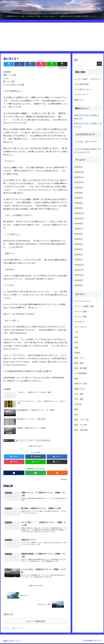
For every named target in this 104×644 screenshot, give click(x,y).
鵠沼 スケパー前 (81, 420)
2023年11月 (79, 270)
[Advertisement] (52, 37)
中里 (76, 337)
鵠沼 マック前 (9, 440)
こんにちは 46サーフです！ (86, 142)
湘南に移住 (46, 440)
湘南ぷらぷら (80, 389)
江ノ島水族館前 (81, 373)
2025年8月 (79, 193)
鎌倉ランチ (79, 100)
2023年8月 (79, 285)
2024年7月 (79, 229)
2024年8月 (79, 224)
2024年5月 (79, 239)
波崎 (76, 379)
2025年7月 (79, 198)
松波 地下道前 (81, 368)
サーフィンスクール (82, 301)
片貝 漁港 (79, 399)
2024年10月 (79, 218)
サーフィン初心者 (35, 440)
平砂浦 (77, 353)
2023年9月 (79, 280)
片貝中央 (78, 404)
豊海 (76, 409)
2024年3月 (79, 249)
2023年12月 (79, 265)
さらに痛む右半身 (81, 84)
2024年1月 (79, 260)
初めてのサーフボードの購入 (85, 115)
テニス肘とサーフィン (83, 89)
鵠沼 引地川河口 (81, 430)
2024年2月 (79, 255)
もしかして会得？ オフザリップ (88, 79)
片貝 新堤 (79, 394)
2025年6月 (79, 203)
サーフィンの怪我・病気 (84, 306)
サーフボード (80, 322)
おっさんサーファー (22, 440)
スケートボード (81, 327)
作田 (76, 342)
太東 (76, 348)
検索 (76, 60)
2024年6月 (79, 234)
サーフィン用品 (81, 317)
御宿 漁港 (79, 363)
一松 (76, 332)
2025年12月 (79, 172)
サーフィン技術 (81, 312)
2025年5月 (79, 208)
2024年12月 (79, 213)
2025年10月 (79, 182)
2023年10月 (79, 275)
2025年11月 (79, 177)
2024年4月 (79, 244)
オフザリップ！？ (81, 95)
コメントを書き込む (36, 622)
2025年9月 (79, 188)
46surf (76, 119)
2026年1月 (79, 167)
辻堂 (76, 415)
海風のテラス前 (81, 384)
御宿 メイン (80, 358)
